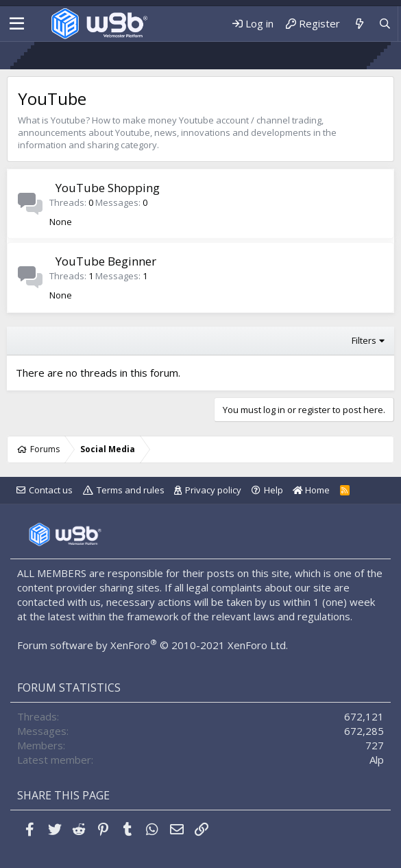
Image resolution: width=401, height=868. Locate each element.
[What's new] (359, 24)
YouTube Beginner (106, 261)
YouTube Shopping (108, 188)
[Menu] (17, 24)
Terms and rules (131, 490)
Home (311, 490)
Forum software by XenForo (153, 645)
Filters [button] (364, 340)
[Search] (385, 24)
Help (274, 490)
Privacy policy (213, 490)
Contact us (51, 490)
